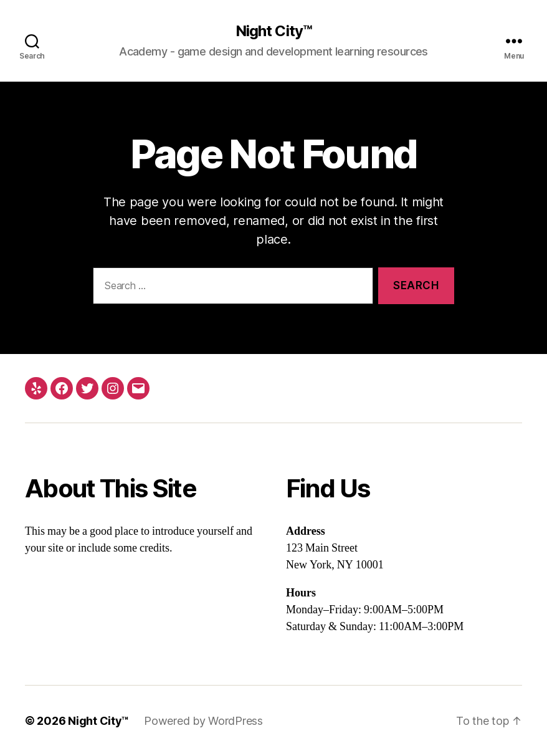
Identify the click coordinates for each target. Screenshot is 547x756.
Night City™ (273, 31)
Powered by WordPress (203, 721)
